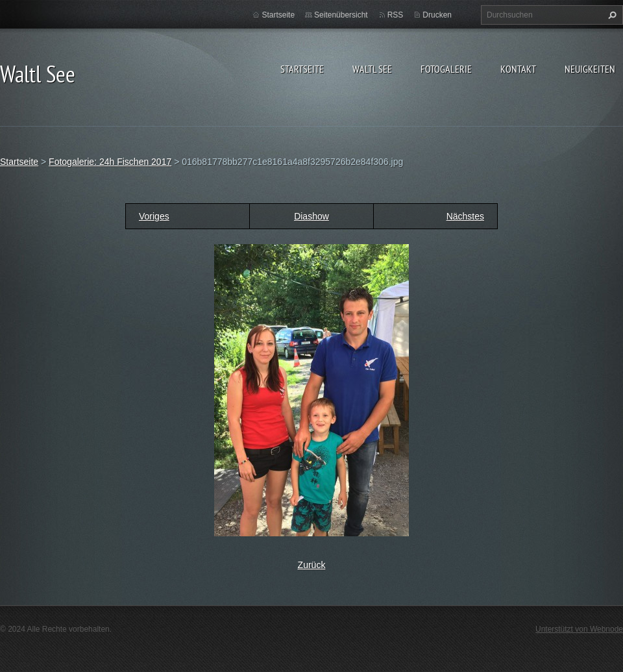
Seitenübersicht (341, 15)
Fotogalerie (446, 69)
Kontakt (518, 69)
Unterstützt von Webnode (579, 629)
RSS (396, 15)
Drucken (437, 15)
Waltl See (372, 69)
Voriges (154, 216)
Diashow (311, 216)
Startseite (302, 69)
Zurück (312, 565)
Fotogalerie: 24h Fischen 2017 (110, 162)
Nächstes (465, 216)
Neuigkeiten (590, 69)
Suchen (611, 15)
